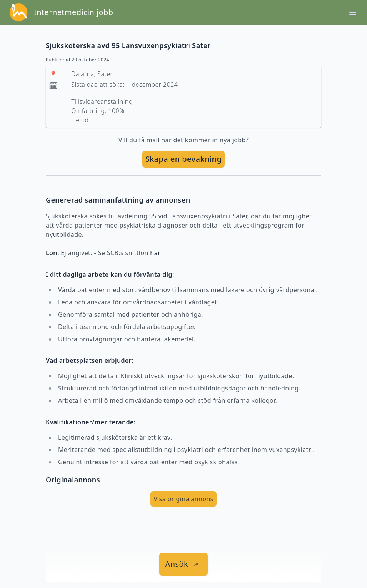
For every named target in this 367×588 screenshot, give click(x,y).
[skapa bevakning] (184, 159)
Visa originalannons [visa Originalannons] (183, 499)
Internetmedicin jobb (73, 12)
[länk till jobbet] (184, 564)
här (155, 253)
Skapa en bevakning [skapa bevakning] (184, 159)
